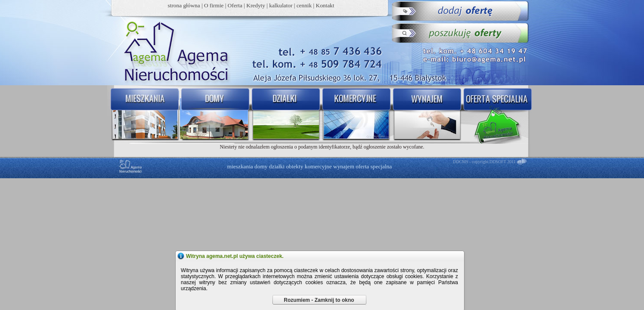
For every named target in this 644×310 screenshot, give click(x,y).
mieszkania (240, 166)
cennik (304, 5)
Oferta (235, 5)
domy (261, 166)
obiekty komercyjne (309, 166)
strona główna (184, 5)
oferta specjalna (374, 166)
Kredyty (256, 5)
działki (277, 166)
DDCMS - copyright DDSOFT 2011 (484, 162)
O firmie (214, 5)
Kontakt (325, 5)
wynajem (344, 166)
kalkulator (281, 5)
